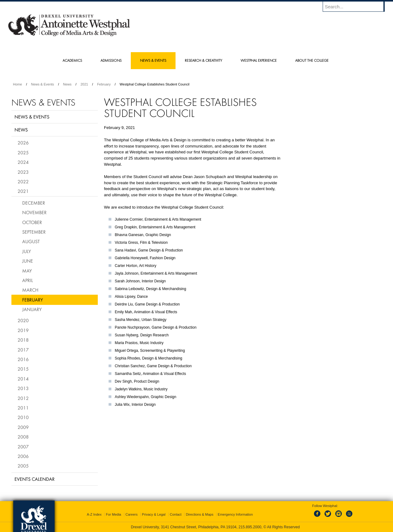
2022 (23, 181)
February (104, 84)
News (67, 84)
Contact (176, 514)
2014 (23, 379)
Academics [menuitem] (72, 60)
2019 (23, 330)
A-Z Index (94, 514)
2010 (23, 417)
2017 (23, 350)
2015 (23, 369)
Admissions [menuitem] (111, 60)
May (27, 271)
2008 (23, 437)
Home (17, 84)
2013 (23, 388)
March (30, 290)
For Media (114, 514)
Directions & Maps (199, 514)
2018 (23, 340)
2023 (23, 172)
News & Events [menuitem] (153, 60)
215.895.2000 (250, 527)
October (32, 222)
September (34, 232)
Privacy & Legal (154, 514)
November (34, 212)
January (32, 309)
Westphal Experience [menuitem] (259, 60)
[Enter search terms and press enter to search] (357, 6)
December (34, 203)
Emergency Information (235, 514)
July (27, 251)
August (31, 241)
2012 (23, 398)
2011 (23, 408)
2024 (23, 162)
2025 (23, 152)
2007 (23, 447)
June (28, 261)
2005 (23, 466)
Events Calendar (35, 479)
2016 (23, 359)
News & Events (43, 84)
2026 (23, 143)
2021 (84, 84)
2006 (23, 456)
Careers (132, 514)
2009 (23, 427)
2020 (23, 320)
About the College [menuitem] (312, 60)
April (28, 280)
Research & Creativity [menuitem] (203, 60)
